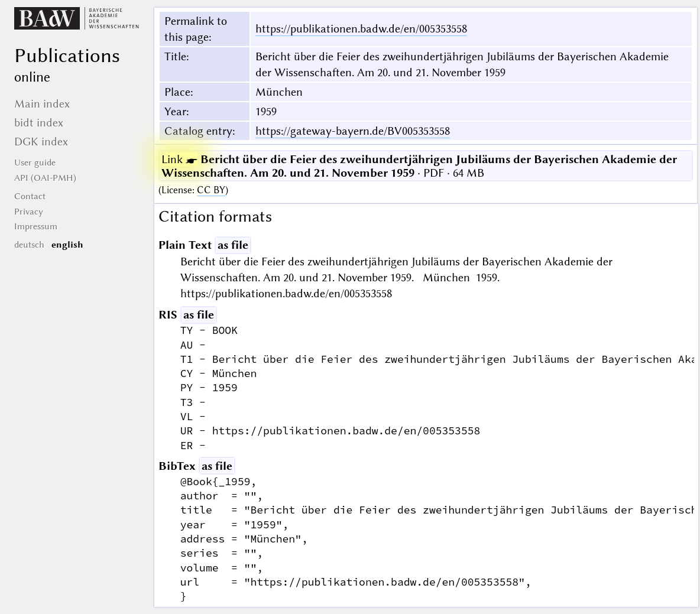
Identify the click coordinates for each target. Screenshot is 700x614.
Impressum (36, 226)
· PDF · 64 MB (419, 166)
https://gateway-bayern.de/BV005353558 (353, 131)
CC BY (211, 190)
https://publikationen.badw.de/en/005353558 (361, 29)
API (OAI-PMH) (45, 178)
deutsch (29, 245)
